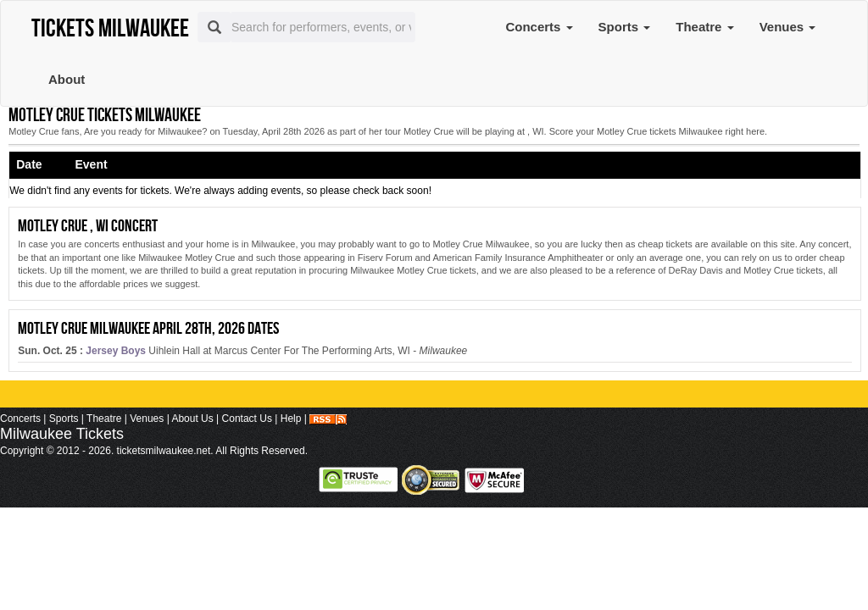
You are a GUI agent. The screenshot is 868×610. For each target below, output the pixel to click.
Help (291, 419)
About (67, 79)
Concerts (539, 27)
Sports (625, 27)
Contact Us (247, 419)
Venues (788, 27)
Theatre (704, 27)
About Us (192, 419)
